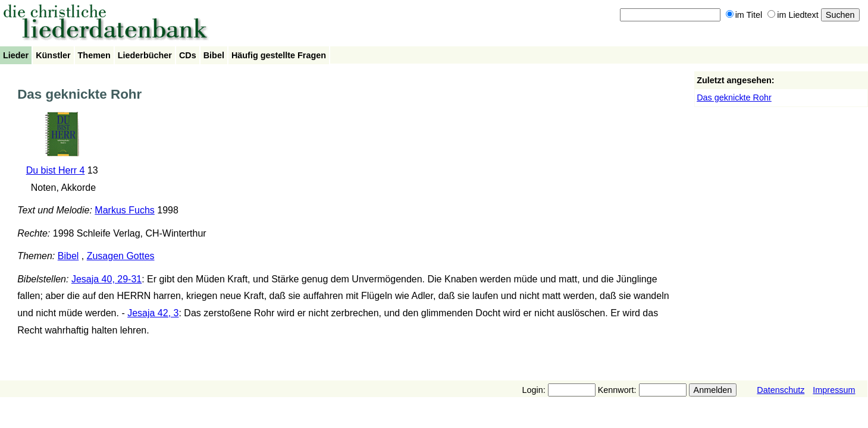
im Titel (744, 15)
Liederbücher (145, 55)
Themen (94, 55)
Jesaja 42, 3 (153, 313)
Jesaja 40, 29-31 (106, 279)
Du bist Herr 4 (56, 170)
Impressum (834, 390)
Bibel (214, 55)
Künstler (53, 55)
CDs (188, 55)
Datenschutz (781, 390)
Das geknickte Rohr (734, 97)
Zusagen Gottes (121, 256)
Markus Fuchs (124, 210)
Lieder (16, 55)
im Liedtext (793, 15)
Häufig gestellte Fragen (279, 55)
